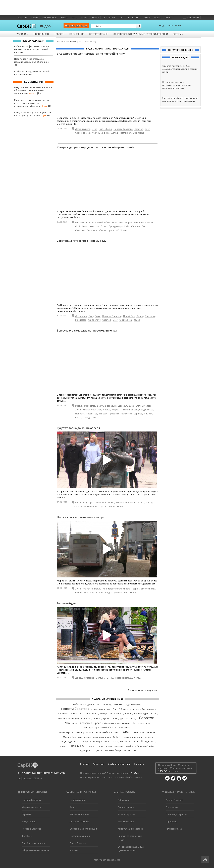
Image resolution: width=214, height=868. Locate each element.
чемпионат (124, 727)
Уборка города (106, 230)
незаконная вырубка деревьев (74, 719)
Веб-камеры (134, 18)
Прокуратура (116, 226)
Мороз (128, 222)
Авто (122, 18)
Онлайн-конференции (33, 843)
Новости (22, 18)
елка (74, 713)
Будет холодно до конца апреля (78, 428)
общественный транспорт (95, 741)
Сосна (78, 417)
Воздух (79, 406)
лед (116, 732)
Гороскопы (172, 822)
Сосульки (92, 230)
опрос (87, 737)
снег (117, 737)
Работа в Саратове (79, 814)
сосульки (97, 750)
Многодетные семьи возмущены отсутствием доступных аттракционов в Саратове (32, 103)
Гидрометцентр (83, 503)
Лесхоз (107, 410)
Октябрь (100, 678)
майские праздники (84, 704)
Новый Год (129, 316)
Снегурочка (126, 320)
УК (117, 230)
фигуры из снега (141, 723)
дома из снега (127, 719)
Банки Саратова (78, 843)
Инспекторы (89, 410)
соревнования (115, 746)
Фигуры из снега (101, 133)
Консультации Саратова (130, 829)
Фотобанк (27, 836)
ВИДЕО (45, 26)
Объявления (109, 18)
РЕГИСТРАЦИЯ (174, 25)
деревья (151, 732)
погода (136, 709)
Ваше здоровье (126, 807)
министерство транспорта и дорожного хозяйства (86, 732)
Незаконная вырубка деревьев (137, 410)
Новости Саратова (123, 129)
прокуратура (141, 714)
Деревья (123, 406)
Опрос (140, 316)
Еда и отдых (172, 807)
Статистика (98, 764)
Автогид (74, 807)
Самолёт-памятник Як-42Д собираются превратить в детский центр (180, 69)
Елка (91, 316)
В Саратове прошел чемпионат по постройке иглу (91, 54)
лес (81, 714)
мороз (118, 704)
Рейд (127, 226)
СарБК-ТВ (27, 814)
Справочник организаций (83, 829)
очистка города (101, 737)
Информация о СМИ (28, 778)
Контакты (139, 764)
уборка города (112, 723)
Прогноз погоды (124, 678)
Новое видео (41, 34)
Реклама (85, 764)
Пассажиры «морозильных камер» (81, 517)
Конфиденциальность (119, 764)
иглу (75, 723)
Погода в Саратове (31, 829)
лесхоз (148, 737)
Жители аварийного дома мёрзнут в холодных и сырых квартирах (180, 99)
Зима (115, 222)
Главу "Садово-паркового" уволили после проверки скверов (33, 114)
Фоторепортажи (99, 34)
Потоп (104, 226)
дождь (102, 746)
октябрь (130, 746)
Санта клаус (94, 320)
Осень (110, 678)
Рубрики (22, 34)
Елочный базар (144, 406)
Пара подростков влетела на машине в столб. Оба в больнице (31, 60)
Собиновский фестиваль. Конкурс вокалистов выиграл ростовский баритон (32, 49)
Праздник (150, 316)
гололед (92, 746)
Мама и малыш (126, 822)
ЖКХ (88, 222)
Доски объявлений (80, 822)
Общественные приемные (36, 850)
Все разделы (191, 18)
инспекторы (116, 714)
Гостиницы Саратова (177, 814)
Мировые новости (31, 807)
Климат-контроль (92, 589)
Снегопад (80, 230)
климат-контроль (133, 737)
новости (64, 746)
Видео (64, 18)
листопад (107, 704)
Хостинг (74, 850)
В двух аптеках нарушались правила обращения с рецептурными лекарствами (33, 90)
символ (126, 723)
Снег (147, 129)
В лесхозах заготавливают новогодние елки (87, 331)
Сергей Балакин (120, 592)
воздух (104, 714)
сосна (115, 741)
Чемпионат (125, 133)
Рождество (81, 320)
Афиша (168, 18)
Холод (115, 133)
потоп (128, 714)
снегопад (139, 732)
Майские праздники (104, 503)
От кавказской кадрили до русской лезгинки (141, 34)
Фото (74, 18)
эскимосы (63, 714)
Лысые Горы (105, 129)
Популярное (77, 34)
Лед (121, 222)
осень (154, 714)
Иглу (94, 129)
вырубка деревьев (69, 741)
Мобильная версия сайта (107, 860)
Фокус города (29, 822)
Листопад (89, 678)
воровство (126, 741)
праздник (86, 723)
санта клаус (92, 714)
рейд (98, 723)
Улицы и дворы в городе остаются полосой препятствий (95, 147)
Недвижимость (49, 18)
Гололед (79, 222)
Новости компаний (80, 836)
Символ (148, 414)
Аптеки (34, 18)
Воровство (90, 406)
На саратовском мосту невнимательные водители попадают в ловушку (176, 85)
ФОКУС (84, 18)
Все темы (178, 34)
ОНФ (78, 226)
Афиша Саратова (174, 800)
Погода (140, 503)
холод (155, 690)
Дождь (79, 678)
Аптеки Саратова (126, 814)
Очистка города (90, 226)
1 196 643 (163, 771)
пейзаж (97, 719)
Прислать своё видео (76, 26)
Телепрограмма (174, 829)
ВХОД (161, 25)
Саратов (139, 129)
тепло (115, 719)
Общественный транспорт (89, 592)
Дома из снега (83, 129)
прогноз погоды (101, 709)
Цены (94, 417)
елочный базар (113, 750)
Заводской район (101, 222)
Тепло (112, 507)
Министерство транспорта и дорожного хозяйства (129, 589)
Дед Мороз (81, 316)
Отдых (157, 18)
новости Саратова (75, 709)
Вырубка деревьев (107, 406)
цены (106, 719)
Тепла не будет (67, 603)
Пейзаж (103, 414)
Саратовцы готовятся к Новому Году (82, 241)
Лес (99, 410)
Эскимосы (139, 133)
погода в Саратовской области (100, 727)
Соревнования (83, 133)
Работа (95, 18)
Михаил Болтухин (125, 503)
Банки (147, 18)
